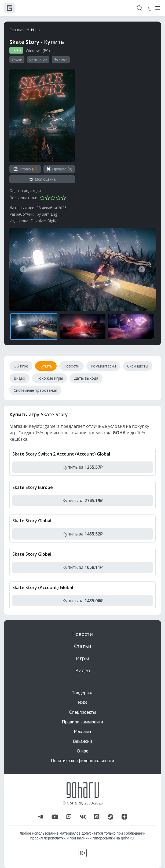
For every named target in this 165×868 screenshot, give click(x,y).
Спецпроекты (83, 712)
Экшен (17, 59)
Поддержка (82, 693)
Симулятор (38, 59)
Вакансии (82, 741)
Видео (83, 670)
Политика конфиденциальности (82, 761)
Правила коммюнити (83, 722)
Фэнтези (61, 59)
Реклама (82, 732)
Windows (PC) (38, 50)
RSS (82, 703)
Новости (82, 634)
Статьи (83, 646)
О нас (82, 751)
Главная (17, 30)
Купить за (82, 467)
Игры (36, 30)
